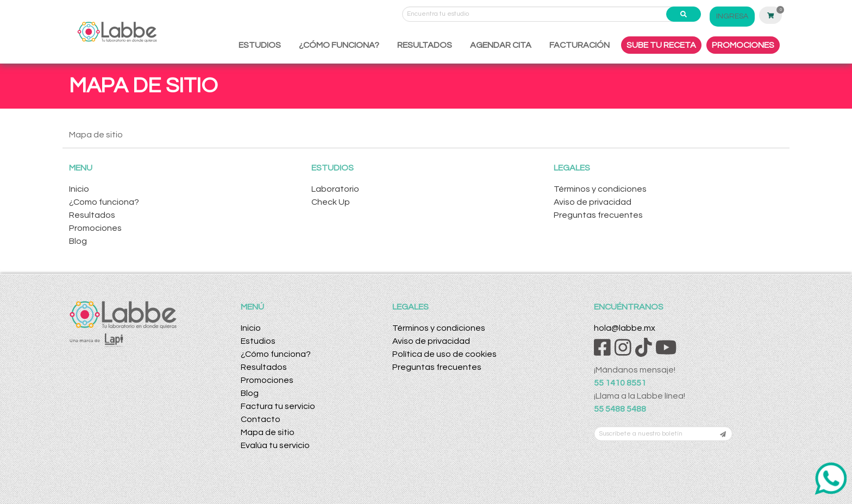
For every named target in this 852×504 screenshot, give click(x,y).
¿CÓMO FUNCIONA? (339, 45)
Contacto (261, 419)
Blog (78, 241)
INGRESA (732, 16)
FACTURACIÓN (580, 45)
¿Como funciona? (104, 202)
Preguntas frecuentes (598, 215)
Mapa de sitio (268, 432)
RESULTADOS (425, 45)
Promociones (95, 228)
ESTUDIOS (260, 45)
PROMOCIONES (743, 45)
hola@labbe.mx (625, 328)
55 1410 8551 (620, 383)
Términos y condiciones (600, 189)
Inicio (79, 189)
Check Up (331, 202)
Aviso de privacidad (593, 202)
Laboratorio (335, 189)
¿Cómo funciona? (276, 354)
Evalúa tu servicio (275, 445)
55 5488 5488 (620, 409)
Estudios (258, 341)
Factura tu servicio (278, 406)
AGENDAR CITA (501, 45)
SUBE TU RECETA (661, 45)
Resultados (92, 215)
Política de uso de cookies (444, 354)
